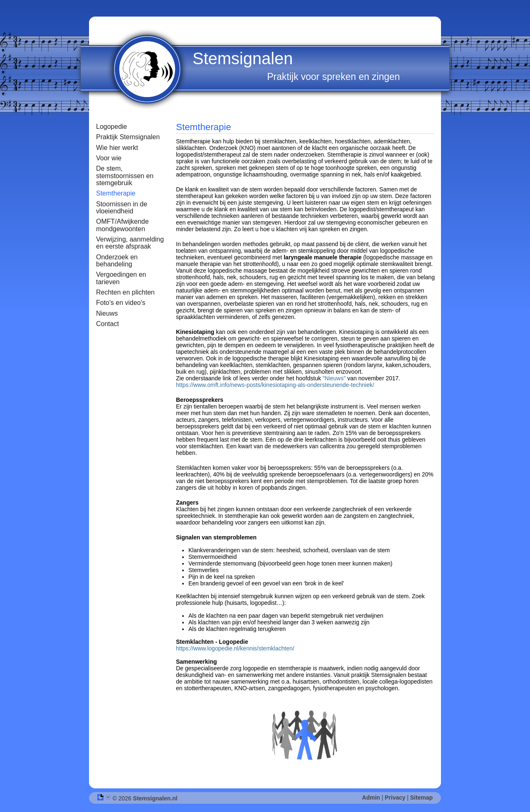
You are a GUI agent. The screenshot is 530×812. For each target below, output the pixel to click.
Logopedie (112, 127)
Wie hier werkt (117, 148)
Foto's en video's (121, 303)
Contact (107, 324)
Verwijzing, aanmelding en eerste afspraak (130, 243)
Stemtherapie (116, 193)
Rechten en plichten (125, 292)
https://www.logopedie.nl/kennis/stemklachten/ (235, 648)
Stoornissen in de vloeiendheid (122, 208)
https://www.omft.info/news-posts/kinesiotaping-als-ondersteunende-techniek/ (275, 385)
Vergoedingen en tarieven (121, 278)
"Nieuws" (335, 378)
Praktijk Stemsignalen (128, 137)
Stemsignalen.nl (155, 798)
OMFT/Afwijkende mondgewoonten (122, 225)
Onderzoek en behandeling (117, 261)
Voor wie (109, 158)
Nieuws (107, 313)
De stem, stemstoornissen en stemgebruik (125, 176)
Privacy (395, 797)
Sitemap (422, 797)
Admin (371, 797)
